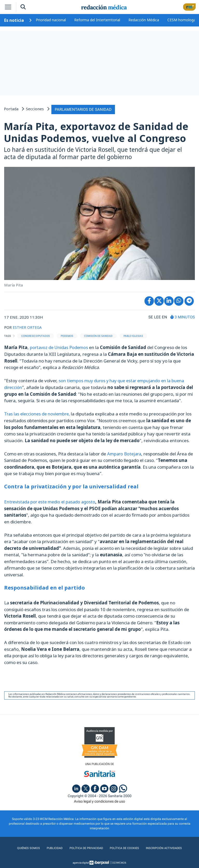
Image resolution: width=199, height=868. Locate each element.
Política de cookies (124, 847)
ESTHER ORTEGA (28, 326)
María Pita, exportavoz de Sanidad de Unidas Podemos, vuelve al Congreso (96, 131)
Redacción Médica (144, 20)
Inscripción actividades (164, 847)
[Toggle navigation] (8, 7)
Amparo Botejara (125, 452)
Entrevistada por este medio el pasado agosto (52, 500)
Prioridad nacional (51, 20)
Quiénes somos (28, 847)
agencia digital (81, 861)
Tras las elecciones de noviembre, (39, 413)
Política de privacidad (85, 847)
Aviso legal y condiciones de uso (99, 800)
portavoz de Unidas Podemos (60, 347)
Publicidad (53, 847)
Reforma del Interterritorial (97, 20)
